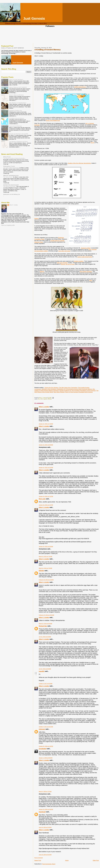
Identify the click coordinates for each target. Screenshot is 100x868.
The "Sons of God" (8, 177)
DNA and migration (62, 263)
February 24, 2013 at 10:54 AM (46, 615)
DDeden (41, 571)
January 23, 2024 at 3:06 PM (46, 809)
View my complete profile (8, 225)
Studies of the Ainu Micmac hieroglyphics (79, 163)
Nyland (36, 218)
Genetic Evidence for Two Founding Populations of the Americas (77, 391)
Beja (91, 280)
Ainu (39, 399)
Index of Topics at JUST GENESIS (13, 48)
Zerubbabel (43, 749)
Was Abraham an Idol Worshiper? (18, 103)
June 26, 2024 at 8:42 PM (45, 855)
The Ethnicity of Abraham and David (18, 142)
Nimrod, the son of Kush (68, 264)
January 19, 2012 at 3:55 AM (46, 546)
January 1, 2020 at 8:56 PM (46, 758)
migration (45, 399)
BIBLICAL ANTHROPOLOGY (11, 176)
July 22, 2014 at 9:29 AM (45, 637)
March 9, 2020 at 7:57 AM (45, 791)
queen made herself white (85, 257)
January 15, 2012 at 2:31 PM (46, 505)
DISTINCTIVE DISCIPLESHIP (11, 185)
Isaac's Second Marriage (16, 126)
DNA (42, 399)
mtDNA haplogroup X (80, 87)
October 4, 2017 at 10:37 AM (46, 727)
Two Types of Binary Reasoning (11, 168)
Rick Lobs (42, 499)
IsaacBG (42, 671)
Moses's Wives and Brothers (17, 95)
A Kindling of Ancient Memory (17, 118)
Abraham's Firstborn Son (16, 111)
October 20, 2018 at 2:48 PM (46, 746)
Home (67, 860)
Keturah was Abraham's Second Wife (19, 134)
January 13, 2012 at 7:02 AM (46, 424)
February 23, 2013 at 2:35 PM (46, 580)
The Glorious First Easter (10, 187)
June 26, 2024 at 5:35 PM (45, 827)
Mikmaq (50, 399)
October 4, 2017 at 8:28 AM (46, 684)
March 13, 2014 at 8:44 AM (45, 624)
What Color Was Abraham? (16, 80)
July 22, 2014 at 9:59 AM (45, 669)
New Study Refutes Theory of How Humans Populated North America (73, 392)
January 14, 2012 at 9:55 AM (46, 445)
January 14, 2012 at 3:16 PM (46, 467)
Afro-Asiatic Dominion (86, 272)
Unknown (42, 729)
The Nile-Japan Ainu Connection (68, 388)
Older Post (96, 860)
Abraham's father (86, 248)
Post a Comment (39, 858)
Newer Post (38, 860)
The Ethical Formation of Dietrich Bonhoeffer (14, 158)
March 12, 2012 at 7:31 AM (45, 556)
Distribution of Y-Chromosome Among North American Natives (74, 389)
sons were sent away (64, 251)
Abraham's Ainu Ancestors (49, 389)
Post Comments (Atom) (49, 864)
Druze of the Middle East (53, 120)
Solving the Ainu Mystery (51, 388)
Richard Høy (43, 626)
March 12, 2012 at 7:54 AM (45, 568)
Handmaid (42, 812)
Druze (92, 143)
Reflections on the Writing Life (12, 194)
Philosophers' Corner (9, 166)
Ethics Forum (7, 157)
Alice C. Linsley (44, 407)
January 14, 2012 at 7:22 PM (46, 496)
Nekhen (42, 272)
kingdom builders (79, 261)
